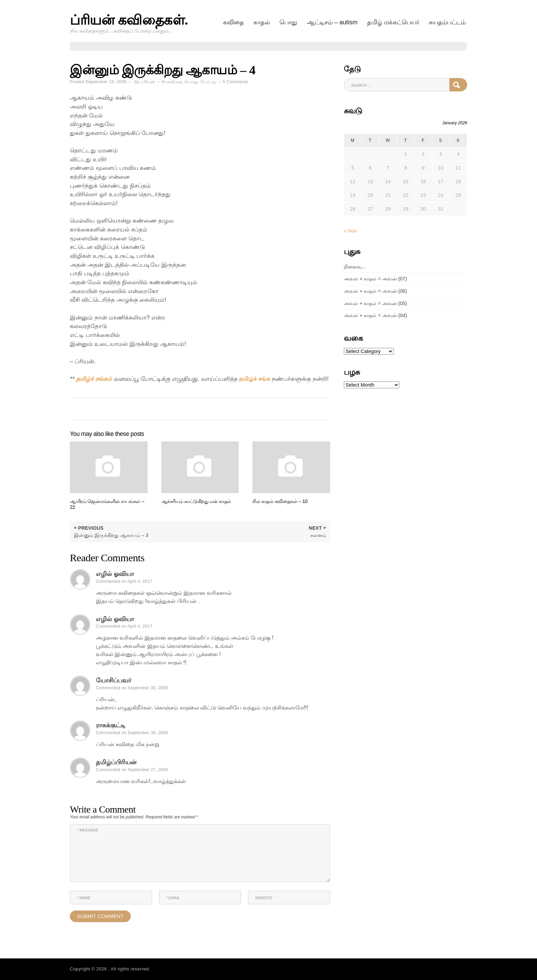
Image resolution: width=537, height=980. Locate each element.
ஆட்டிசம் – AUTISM (332, 22)
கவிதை (233, 22)
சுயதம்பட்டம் (447, 22)
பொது (288, 22)
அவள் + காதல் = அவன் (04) (375, 315)
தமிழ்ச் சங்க (255, 379)
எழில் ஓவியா (115, 574)
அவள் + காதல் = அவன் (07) (375, 279)
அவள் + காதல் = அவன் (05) (375, 303)
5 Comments (235, 82)
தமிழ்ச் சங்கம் (94, 379)
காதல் (262, 22)
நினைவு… (355, 267)
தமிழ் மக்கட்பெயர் (393, 22)
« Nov (350, 231)
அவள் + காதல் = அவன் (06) (375, 291)
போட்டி (208, 82)
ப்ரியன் (148, 82)
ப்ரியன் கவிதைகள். (129, 20)
